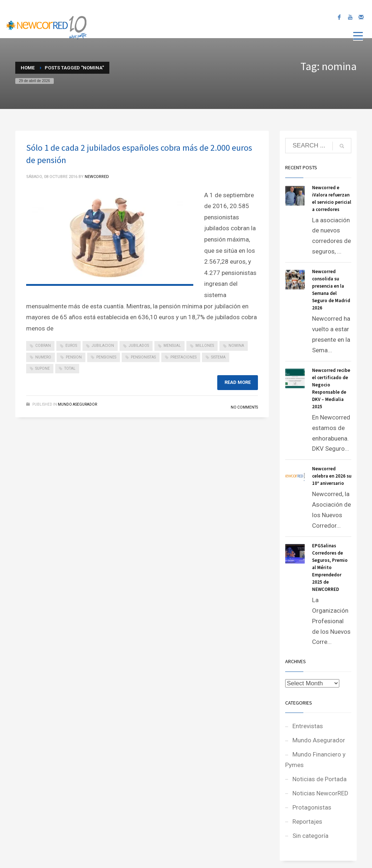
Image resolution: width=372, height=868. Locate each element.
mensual (172, 346)
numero (43, 357)
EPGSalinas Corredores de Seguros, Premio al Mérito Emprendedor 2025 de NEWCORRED (330, 567)
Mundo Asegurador (77, 404)
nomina (236, 346)
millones (205, 346)
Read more (238, 382)
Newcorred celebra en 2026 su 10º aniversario (332, 476)
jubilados (139, 346)
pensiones (106, 357)
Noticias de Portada (320, 779)
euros (71, 346)
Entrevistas (308, 726)
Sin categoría (310, 836)
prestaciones (183, 357)
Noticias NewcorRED (320, 793)
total (70, 368)
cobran (43, 346)
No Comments (244, 407)
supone (43, 368)
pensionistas (143, 357)
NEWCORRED (97, 177)
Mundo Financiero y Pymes (315, 760)
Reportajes (307, 822)
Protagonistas (312, 807)
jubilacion (103, 346)
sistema (218, 357)
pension (74, 357)
